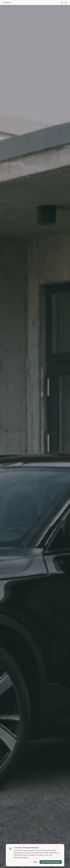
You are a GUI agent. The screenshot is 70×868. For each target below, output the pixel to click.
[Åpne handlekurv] (62, 2)
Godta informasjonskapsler (51, 862)
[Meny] (66, 2)
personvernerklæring (21, 857)
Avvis (35, 862)
